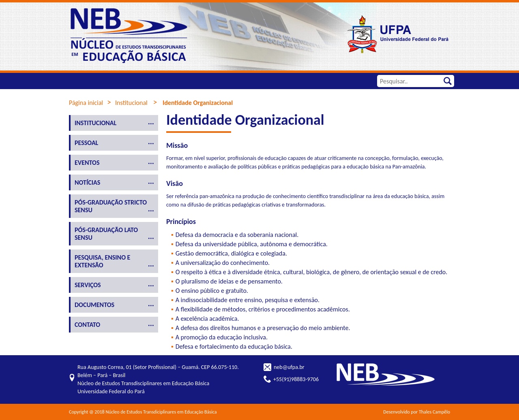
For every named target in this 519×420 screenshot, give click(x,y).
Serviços (88, 285)
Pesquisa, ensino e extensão (102, 261)
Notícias (87, 182)
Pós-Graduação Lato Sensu (106, 234)
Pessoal (86, 143)
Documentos (94, 305)
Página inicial (86, 103)
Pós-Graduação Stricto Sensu (111, 206)
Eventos (87, 163)
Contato (87, 325)
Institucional (131, 103)
